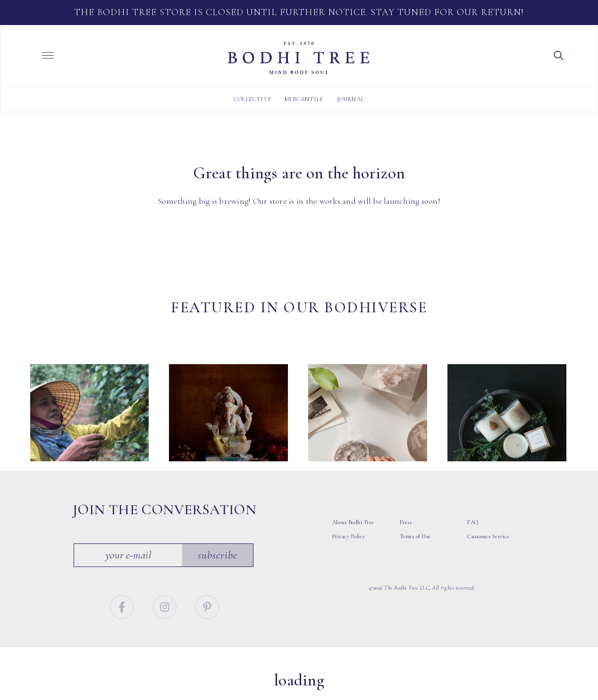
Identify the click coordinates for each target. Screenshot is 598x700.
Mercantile (304, 99)
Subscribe (218, 565)
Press (406, 532)
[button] (559, 55)
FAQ (473, 532)
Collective (253, 99)
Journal (351, 99)
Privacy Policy (349, 546)
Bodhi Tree (299, 58)
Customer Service (488, 546)
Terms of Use (415, 546)
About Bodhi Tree (353, 532)
